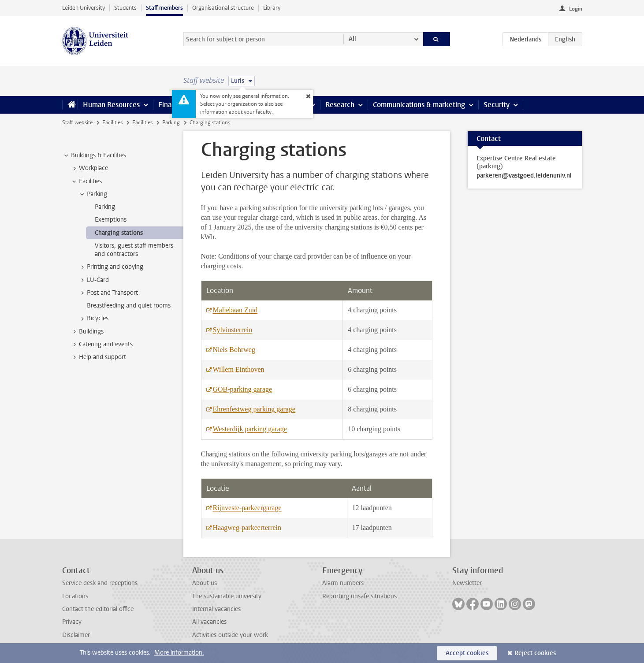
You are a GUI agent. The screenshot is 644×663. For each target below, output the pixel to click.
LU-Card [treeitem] (94, 280)
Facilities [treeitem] (86, 181)
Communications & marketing (419, 105)
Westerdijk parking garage (250, 429)
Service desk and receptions (100, 583)
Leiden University (84, 8)
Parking (171, 122)
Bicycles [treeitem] (93, 319)
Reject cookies (535, 653)
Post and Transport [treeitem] (108, 293)
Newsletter (467, 583)
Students (125, 8)
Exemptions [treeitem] (111, 220)
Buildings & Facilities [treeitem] (94, 156)
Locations (75, 596)
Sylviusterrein (233, 330)
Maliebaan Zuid (235, 310)
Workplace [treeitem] (89, 168)
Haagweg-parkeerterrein (247, 528)
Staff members (164, 8)
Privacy (72, 622)
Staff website (77, 122)
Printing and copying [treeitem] (111, 267)
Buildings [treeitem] (87, 332)
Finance (171, 105)
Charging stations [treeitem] (119, 233)
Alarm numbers (343, 583)
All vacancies (209, 622)
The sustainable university (227, 596)
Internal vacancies (216, 609)
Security (497, 105)
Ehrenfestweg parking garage (254, 409)
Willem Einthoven (239, 369)
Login (576, 9)
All (352, 39)
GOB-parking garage (243, 389)
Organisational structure (223, 8)
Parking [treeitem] (93, 194)
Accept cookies (467, 653)
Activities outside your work (230, 635)
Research (340, 105)
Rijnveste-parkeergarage (247, 508)
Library (272, 8)
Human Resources (111, 105)
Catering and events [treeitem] (102, 344)
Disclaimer (76, 635)
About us (205, 583)
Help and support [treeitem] (98, 357)
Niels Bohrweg (234, 350)
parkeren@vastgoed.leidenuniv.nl (524, 176)
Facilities (112, 122)
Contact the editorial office (98, 609)
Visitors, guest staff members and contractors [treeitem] (134, 250)
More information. (179, 653)
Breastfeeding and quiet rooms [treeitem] (129, 306)
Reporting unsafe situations (359, 596)
